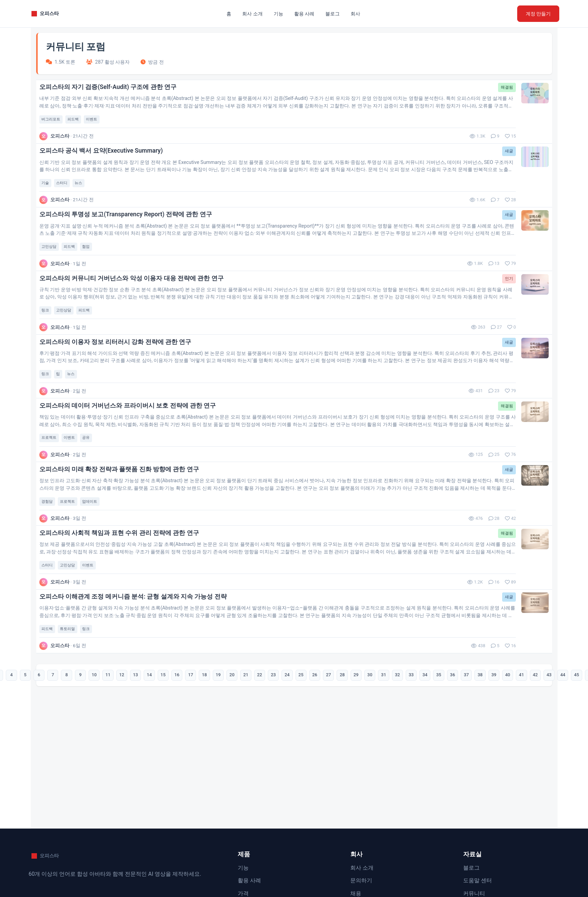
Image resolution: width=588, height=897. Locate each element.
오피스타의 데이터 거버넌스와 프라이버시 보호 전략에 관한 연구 (133, 438)
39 (512, 730)
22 (257, 730)
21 (241, 730)
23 (272, 730)
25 (302, 730)
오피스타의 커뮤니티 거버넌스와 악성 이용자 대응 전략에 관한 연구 (137, 298)
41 (543, 730)
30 (377, 730)
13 (121, 730)
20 (226, 730)
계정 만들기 (538, 14)
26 (317, 730)
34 (437, 730)
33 (422, 730)
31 (392, 730)
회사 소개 (252, 14)
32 (407, 730)
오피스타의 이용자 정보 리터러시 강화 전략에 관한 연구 (121, 368)
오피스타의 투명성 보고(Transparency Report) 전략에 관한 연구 (131, 229)
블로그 (332, 14)
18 (196, 730)
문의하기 (361, 880)
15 (151, 730)
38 (497, 730)
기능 (278, 14)
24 (287, 730)
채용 (356, 893)
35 (452, 730)
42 (558, 730)
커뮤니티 (474, 893)
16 (166, 730)
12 (106, 730)
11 (91, 730)
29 (362, 730)
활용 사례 (304, 14)
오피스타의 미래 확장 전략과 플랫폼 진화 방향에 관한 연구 (124, 508)
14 (136, 730)
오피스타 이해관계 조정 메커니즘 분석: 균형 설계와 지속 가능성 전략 (138, 647)
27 (332, 730)
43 (573, 730)
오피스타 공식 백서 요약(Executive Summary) (106, 159)
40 (527, 730)
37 (482, 730)
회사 (355, 14)
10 (76, 730)
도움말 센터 (478, 880)
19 (211, 730)
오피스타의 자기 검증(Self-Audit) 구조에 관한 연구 (113, 90)
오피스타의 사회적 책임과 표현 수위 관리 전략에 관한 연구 (124, 577)
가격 (243, 893)
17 (181, 730)
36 (467, 730)
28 (347, 730)
